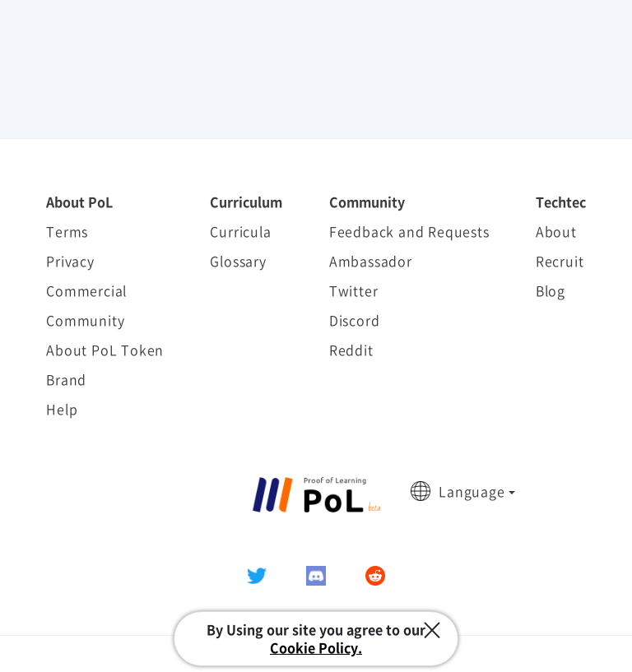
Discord (355, 320)
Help (62, 409)
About (556, 231)
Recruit (560, 261)
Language (472, 491)
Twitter (354, 290)
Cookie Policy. (316, 647)
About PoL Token (105, 350)
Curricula (240, 231)
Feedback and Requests (409, 231)
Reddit (351, 350)
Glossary (238, 261)
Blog (551, 290)
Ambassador (371, 261)
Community (85, 320)
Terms (67, 231)
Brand (66, 379)
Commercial (86, 290)
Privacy (70, 261)
